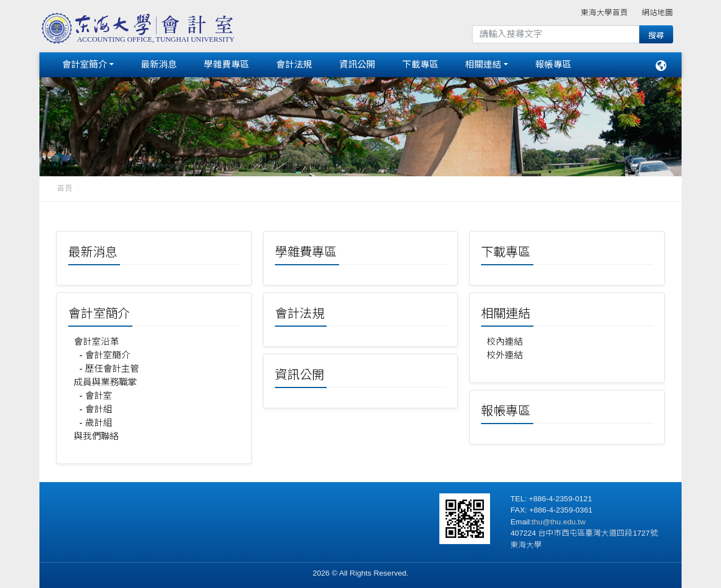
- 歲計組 (96, 420)
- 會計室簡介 (105, 353)
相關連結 (483, 63)
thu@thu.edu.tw (558, 520)
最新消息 (159, 63)
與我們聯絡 (96, 434)
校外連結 (505, 353)
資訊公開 (357, 63)
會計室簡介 (84, 63)
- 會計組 (96, 407)
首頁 (65, 186)
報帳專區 (553, 63)
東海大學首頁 (604, 13)
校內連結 (505, 339)
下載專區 (420, 63)
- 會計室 (96, 393)
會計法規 (294, 63)
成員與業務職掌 (105, 380)
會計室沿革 (96, 339)
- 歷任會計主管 (109, 366)
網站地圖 (657, 13)
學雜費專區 (226, 63)
